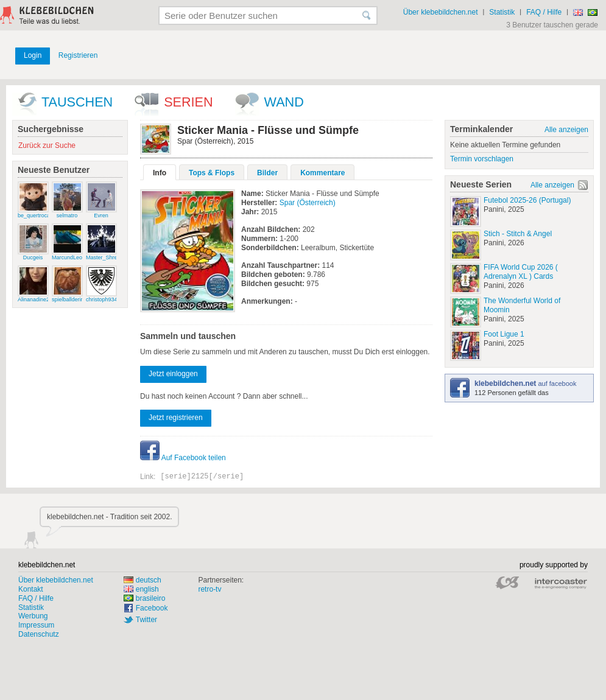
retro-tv (210, 589)
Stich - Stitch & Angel (518, 234)
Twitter (146, 620)
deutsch (143, 580)
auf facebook (525, 383)
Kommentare (322, 173)
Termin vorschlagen (482, 159)
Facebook (152, 608)
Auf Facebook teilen (183, 458)
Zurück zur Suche (47, 145)
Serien (188, 102)
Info (160, 173)
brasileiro (145, 598)
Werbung (33, 616)
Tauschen (77, 102)
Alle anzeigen (566, 130)
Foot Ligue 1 (504, 334)
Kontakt (31, 589)
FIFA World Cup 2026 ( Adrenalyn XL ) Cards (521, 272)
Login (33, 55)
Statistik (502, 12)
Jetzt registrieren (176, 418)
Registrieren (78, 55)
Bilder (267, 173)
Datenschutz (39, 634)
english (141, 589)
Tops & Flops (212, 173)
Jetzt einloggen (173, 374)
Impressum (36, 625)
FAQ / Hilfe (544, 12)
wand (284, 102)
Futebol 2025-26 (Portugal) (527, 200)
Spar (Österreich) (308, 203)
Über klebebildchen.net (441, 12)
